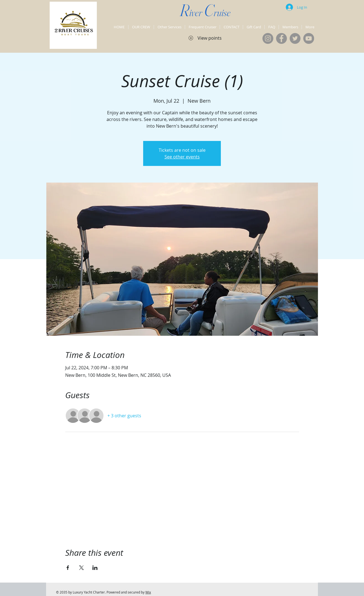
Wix (148, 592)
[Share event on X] (81, 568)
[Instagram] (268, 38)
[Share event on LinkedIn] (95, 568)
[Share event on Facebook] (68, 568)
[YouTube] (309, 38)
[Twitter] (295, 38)
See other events (182, 157)
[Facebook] (281, 38)
